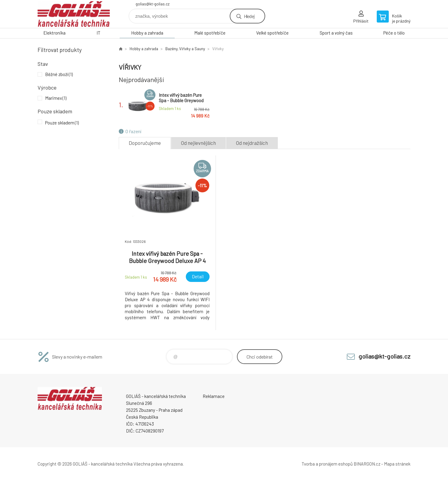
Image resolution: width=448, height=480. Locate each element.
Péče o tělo (394, 33)
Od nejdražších (252, 143)
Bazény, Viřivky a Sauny (185, 49)
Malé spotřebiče (210, 33)
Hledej (249, 16)
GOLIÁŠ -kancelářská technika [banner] (74, 14)
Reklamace (214, 396)
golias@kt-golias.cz (153, 4)
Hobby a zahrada (147, 33)
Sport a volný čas (336, 33)
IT (98, 33)
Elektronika (54, 33)
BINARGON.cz (367, 464)
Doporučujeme (145, 143)
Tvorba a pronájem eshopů (327, 464)
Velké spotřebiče (272, 33)
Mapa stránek (397, 464)
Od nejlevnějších (198, 143)
